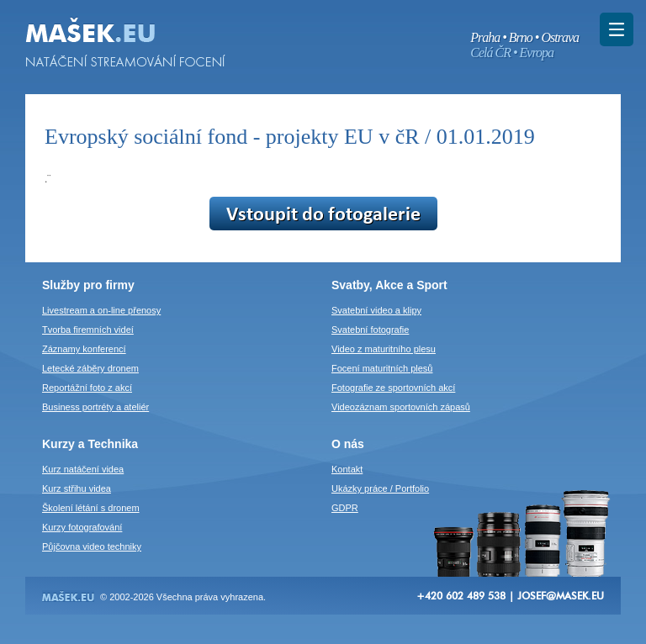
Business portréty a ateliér (95, 407)
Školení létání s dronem (91, 508)
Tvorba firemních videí (88, 330)
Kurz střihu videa (77, 488)
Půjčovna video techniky (92, 546)
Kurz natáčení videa (83, 469)
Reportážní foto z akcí (87, 388)
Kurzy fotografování (82, 527)
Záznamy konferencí (84, 349)
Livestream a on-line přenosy (101, 310)
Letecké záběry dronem (90, 368)
